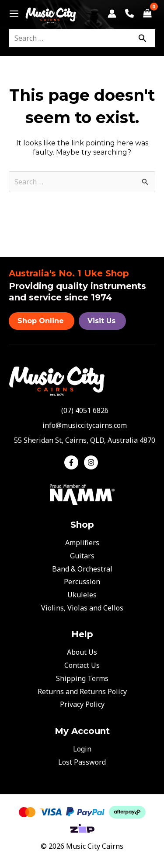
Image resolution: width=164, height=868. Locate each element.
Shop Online (41, 321)
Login (82, 749)
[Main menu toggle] (12, 14)
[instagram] (92, 462)
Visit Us (101, 321)
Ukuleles (82, 595)
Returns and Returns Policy (82, 692)
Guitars (82, 556)
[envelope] (82, 425)
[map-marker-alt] (82, 440)
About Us (82, 652)
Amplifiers (82, 543)
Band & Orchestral (82, 569)
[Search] (142, 38)
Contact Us (82, 665)
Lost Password (82, 762)
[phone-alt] (82, 410)
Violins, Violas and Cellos (82, 608)
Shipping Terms (82, 678)
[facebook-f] (73, 462)
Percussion (82, 582)
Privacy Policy (82, 704)
